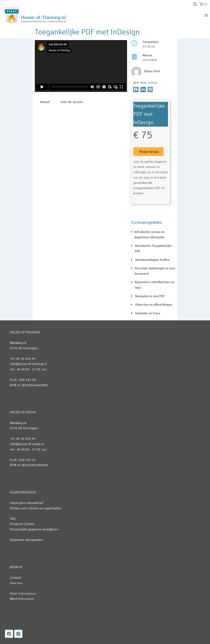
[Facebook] (9, 634)
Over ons (16, 583)
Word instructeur (22, 599)
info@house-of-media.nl (27, 444)
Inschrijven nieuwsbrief (26, 503)
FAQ (13, 519)
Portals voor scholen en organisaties (35, 508)
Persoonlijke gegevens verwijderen (34, 529)
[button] (136, 90)
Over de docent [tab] (72, 102)
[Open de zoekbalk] (195, 4)
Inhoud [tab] (45, 102)
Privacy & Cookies (22, 524)
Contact (16, 578)
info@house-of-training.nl (28, 364)
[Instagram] (18, 634)
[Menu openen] (206, 15)
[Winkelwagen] (204, 4)
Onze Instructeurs (23, 594)
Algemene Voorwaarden (27, 540)
